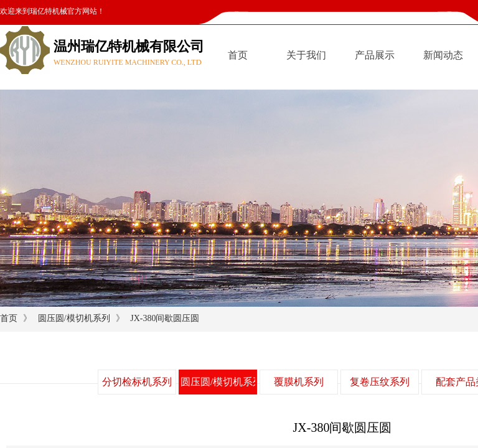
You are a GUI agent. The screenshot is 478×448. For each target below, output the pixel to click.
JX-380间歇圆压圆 (165, 318)
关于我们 (306, 55)
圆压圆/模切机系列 (74, 318)
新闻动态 (443, 55)
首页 (238, 55)
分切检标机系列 (137, 382)
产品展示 (375, 55)
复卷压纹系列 (380, 382)
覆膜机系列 (299, 382)
